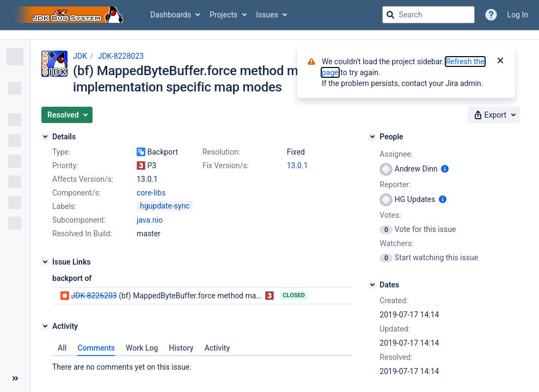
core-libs (151, 193)
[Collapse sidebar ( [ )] (15, 378)
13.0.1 (298, 166)
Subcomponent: (79, 220)
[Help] (491, 15)
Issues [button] (267, 15)
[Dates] (372, 285)
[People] (372, 137)
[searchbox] (428, 15)
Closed (294, 295)
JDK (80, 56)
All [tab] (62, 348)
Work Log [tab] (142, 348)
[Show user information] (445, 169)
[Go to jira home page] (70, 15)
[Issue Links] (45, 262)
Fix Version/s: (226, 166)
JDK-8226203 (94, 296)
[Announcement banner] (269, 35)
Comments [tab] (96, 348)
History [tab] (181, 348)
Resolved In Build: (82, 234)
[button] (67, 115)
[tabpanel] (202, 364)
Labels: (64, 206)
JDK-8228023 (121, 56)
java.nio (150, 220)
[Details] (45, 137)
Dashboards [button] (171, 15)
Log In (518, 15)
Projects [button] (223, 15)
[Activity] (45, 326)
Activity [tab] (217, 348)
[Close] (500, 62)
